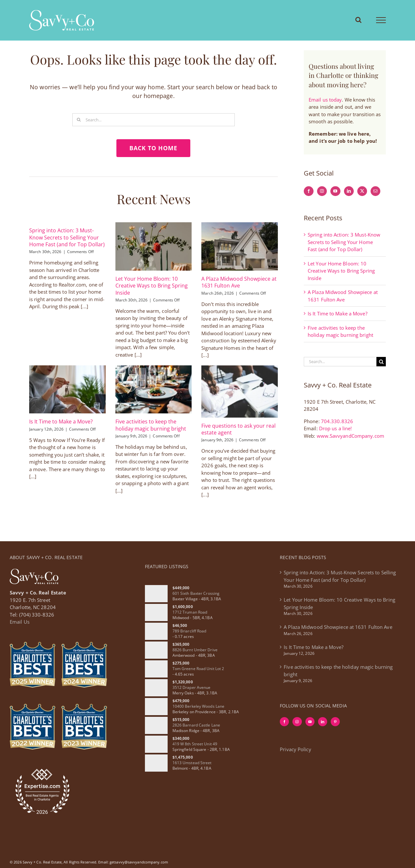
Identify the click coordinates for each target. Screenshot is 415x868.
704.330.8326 (337, 421)
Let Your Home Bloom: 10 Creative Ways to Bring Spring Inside (152, 286)
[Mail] (375, 191)
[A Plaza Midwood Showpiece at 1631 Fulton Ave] (240, 246)
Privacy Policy (295, 749)
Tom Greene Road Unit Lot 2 (198, 669)
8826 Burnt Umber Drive (195, 650)
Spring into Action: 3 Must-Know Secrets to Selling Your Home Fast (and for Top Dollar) (67, 237)
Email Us (20, 622)
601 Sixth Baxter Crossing (196, 593)
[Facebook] (309, 191)
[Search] (79, 120)
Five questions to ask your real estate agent (238, 429)
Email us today (325, 100)
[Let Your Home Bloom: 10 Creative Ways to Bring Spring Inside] (154, 246)
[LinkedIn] (349, 191)
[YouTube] (335, 191)
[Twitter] (362, 191)
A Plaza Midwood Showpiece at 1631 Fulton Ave (239, 282)
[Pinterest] (335, 722)
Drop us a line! (336, 428)
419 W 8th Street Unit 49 (195, 744)
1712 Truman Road (190, 612)
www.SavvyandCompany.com (350, 436)
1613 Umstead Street (192, 763)
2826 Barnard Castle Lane (196, 725)
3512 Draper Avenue (192, 687)
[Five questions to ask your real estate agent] (240, 391)
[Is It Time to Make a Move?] (67, 390)
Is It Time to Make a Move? (61, 422)
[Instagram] (322, 191)
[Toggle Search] (358, 20)
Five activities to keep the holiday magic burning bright (151, 425)
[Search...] (154, 120)
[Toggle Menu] (381, 20)
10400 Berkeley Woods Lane (199, 706)
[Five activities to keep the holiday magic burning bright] (154, 390)
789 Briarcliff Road (190, 631)
